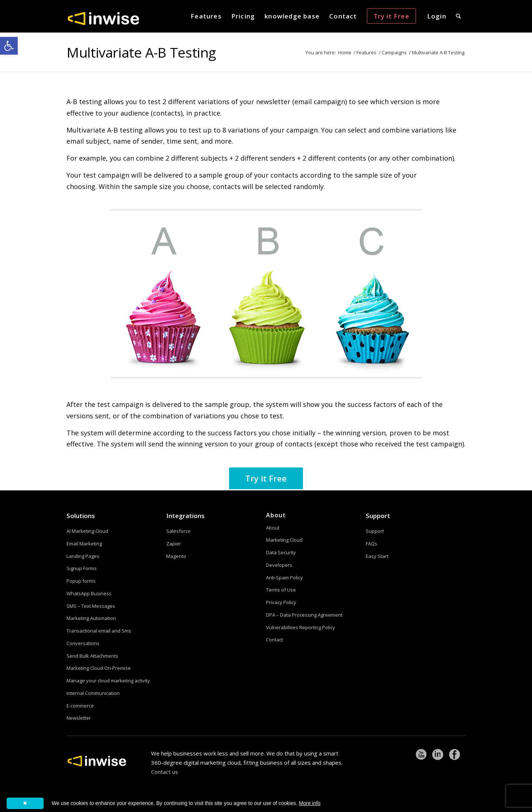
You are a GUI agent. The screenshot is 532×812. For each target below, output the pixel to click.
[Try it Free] (266, 478)
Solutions (81, 516)
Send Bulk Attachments (92, 656)
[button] (9, 46)
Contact (274, 640)
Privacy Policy (281, 602)
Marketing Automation (91, 618)
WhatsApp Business (89, 593)
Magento (176, 556)
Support (378, 516)
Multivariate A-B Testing (141, 52)
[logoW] (103, 18)
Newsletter (79, 718)
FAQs (371, 544)
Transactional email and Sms (99, 631)
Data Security (281, 552)
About (273, 528)
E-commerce (80, 706)
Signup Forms (82, 568)
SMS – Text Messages (91, 606)
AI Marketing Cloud (87, 531)
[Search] (458, 16)
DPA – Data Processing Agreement (304, 615)
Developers (279, 565)
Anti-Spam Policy (284, 578)
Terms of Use (281, 590)
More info (310, 803)
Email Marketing (84, 544)
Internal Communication (93, 693)
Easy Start (377, 556)
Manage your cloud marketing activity (108, 681)
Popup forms (81, 581)
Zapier (174, 544)
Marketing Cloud (284, 540)
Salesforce (178, 531)
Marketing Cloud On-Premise (99, 668)
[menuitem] (206, 16)
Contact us (165, 772)
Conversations (83, 643)
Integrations (185, 516)
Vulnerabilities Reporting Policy (301, 627)
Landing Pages (83, 556)
